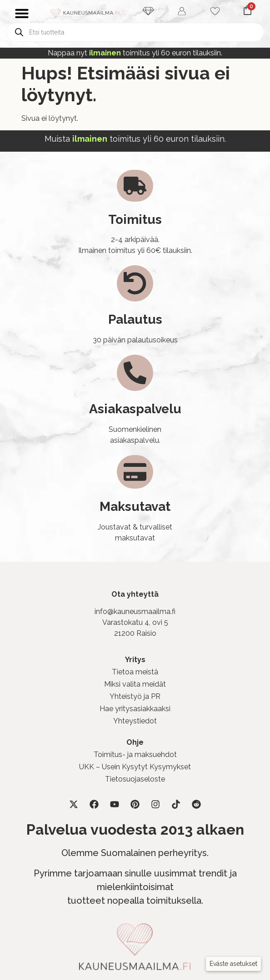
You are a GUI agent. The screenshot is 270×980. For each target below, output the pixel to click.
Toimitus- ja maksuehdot (135, 755)
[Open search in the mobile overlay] (135, 32)
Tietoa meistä (135, 672)
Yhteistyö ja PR (135, 696)
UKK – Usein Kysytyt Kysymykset (135, 767)
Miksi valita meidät (135, 684)
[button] (233, 964)
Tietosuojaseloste (135, 779)
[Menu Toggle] (22, 13)
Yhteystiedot (135, 721)
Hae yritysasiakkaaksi (135, 709)
